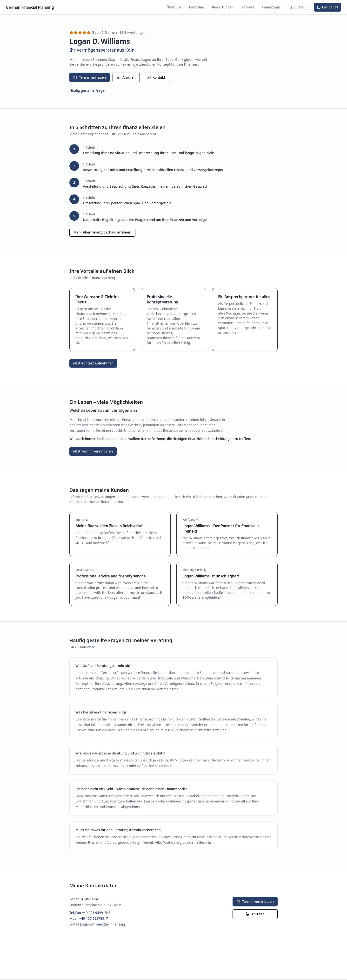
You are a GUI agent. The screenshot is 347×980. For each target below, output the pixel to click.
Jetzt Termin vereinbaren (93, 451)
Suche (299, 7)
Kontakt (156, 77)
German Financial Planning (30, 7)
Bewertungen (223, 7)
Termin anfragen (90, 77)
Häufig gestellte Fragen (88, 90)
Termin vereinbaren (255, 901)
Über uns (174, 7)
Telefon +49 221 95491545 (90, 913)
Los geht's (328, 7)
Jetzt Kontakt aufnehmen (93, 363)
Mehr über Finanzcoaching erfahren (102, 232)
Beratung (197, 7)
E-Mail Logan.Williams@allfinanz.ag (97, 924)
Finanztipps (271, 7)
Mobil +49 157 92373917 (89, 918)
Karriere (248, 7)
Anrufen (126, 77)
